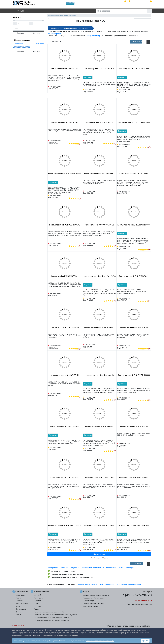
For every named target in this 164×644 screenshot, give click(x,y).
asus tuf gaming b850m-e (131, 584)
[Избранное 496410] (149, 192)
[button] (145, 42)
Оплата (37, 604)
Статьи (18, 615)
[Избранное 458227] (114, 496)
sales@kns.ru (146, 600)
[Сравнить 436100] (111, 192)
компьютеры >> (54, 34)
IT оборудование (22, 604)
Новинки (64, 568)
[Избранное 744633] (114, 91)
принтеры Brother (83, 584)
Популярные (75, 568)
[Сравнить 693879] (145, 547)
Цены (18, 606)
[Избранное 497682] (114, 140)
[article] (136, 42)
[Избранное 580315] (80, 496)
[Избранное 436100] (114, 192)
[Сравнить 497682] (111, 140)
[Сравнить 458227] (111, 496)
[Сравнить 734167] (145, 91)
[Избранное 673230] (80, 295)
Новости (19, 612)
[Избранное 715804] (149, 246)
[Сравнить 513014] (145, 445)
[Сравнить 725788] (145, 144)
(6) (75, 349)
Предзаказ (88, 77)
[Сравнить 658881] (111, 448)
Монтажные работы (91, 606)
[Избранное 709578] (114, 397)
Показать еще (99, 554)
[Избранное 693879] (149, 547)
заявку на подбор (93, 36)
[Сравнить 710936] (76, 195)
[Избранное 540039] (80, 393)
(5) (144, 250)
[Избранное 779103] (80, 448)
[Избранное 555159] (149, 496)
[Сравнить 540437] (76, 140)
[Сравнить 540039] (76, 393)
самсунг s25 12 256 (112, 584)
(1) (75, 144)
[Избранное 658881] (114, 448)
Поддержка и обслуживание (94, 598)
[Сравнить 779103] (76, 448)
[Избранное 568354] (114, 243)
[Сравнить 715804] (145, 246)
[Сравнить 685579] (145, 397)
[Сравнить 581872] (76, 345)
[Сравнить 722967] (145, 298)
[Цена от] (22, 24)
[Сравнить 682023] (111, 547)
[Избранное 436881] (114, 346)
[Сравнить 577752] (76, 243)
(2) (110, 144)
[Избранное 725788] (149, 144)
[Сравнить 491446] (145, 345)
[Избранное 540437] (80, 140)
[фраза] (28, 29)
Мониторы (129, 568)
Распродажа (53, 568)
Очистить (36, 33)
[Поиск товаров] (121, 11)
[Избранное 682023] (114, 547)
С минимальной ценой (92, 568)
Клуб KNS (37, 595)
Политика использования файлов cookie (49, 612)
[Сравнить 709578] (111, 397)
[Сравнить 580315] (76, 496)
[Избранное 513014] (149, 445)
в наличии (19, 43)
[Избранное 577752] (80, 243)
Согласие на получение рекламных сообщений (52, 620)
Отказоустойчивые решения (94, 604)
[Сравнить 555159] (145, 496)
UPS (121, 568)
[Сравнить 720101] (76, 547)
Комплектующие (110, 568)
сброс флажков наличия (22, 47)
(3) (144, 147)
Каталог (19, 11)
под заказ (40, 43)
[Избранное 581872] (80, 345)
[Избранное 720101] (80, 547)
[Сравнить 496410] (145, 192)
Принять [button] (145, 641)
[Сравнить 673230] (76, 295)
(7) (144, 301)
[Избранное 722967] (149, 298)
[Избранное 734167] (149, 91)
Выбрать (21, 33)
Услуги (18, 598)
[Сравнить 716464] (111, 298)
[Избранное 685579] (149, 397)
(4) (75, 198)
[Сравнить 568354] (111, 243)
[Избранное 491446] (149, 345)
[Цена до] (39, 24)
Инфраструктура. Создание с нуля (96, 595)
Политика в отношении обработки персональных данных (56, 615)
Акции (36, 609)
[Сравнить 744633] (111, 91)
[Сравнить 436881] (111, 346)
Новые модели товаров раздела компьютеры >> (70, 28)
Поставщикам (21, 609)
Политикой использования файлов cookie (100, 641)
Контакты (19, 601)
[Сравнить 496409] (76, 87)
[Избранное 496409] (80, 87)
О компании (20, 595)
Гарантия (37, 601)
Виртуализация (89, 601)
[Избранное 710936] (80, 195)
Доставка (38, 606)
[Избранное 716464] (114, 298)
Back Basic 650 (97, 584)
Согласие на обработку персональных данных (51, 618)
